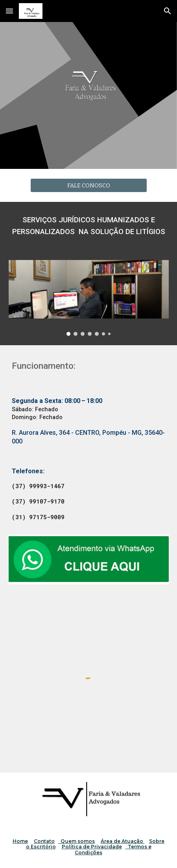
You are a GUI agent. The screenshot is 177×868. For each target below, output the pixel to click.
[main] (89, 226)
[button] (9, 11)
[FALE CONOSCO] (89, 185)
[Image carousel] (89, 298)
